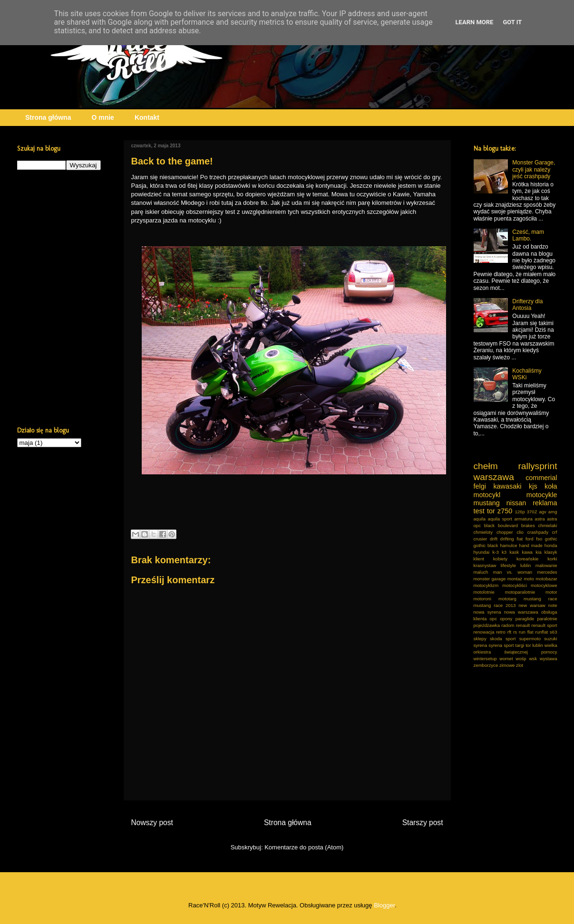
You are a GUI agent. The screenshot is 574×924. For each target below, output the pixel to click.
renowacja (484, 632)
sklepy (480, 639)
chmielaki (548, 525)
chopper (505, 532)
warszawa (494, 477)
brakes (528, 525)
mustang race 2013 (495, 605)
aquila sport (500, 519)
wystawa (549, 659)
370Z (532, 512)
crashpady (538, 532)
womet (506, 659)
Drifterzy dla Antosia (527, 305)
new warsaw (532, 605)
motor (551, 592)
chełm (486, 466)
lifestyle (508, 565)
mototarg (507, 599)
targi (520, 645)
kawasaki (507, 486)
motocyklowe (544, 585)
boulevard (508, 525)
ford (530, 539)
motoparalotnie (520, 592)
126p (520, 512)
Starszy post (423, 823)
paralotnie (547, 619)
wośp (521, 659)
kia (538, 552)
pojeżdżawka (487, 625)
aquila (480, 519)
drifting (507, 539)
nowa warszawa (521, 612)
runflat (542, 632)
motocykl (487, 495)
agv (542, 512)
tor (491, 511)
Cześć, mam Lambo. (528, 235)
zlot (520, 665)
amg (553, 512)
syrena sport (501, 645)
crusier (481, 539)
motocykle (542, 495)
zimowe (507, 665)
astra (540, 519)
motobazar (546, 579)
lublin (525, 565)
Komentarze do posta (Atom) (304, 847)
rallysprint (537, 466)
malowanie (546, 565)
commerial (541, 478)
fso (539, 539)
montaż (515, 579)
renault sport (545, 625)
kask (515, 552)
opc (493, 619)
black (489, 525)
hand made (531, 545)
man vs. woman (513, 572)
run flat (526, 632)
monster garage (490, 579)
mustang (487, 503)
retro (501, 632)
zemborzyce (486, 665)
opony (506, 619)
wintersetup (485, 659)
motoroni (482, 599)
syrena (481, 645)
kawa (527, 552)
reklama (545, 503)
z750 (505, 511)
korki (552, 559)
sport (511, 639)
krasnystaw (485, 565)
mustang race (540, 599)
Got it (512, 22)
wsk (533, 659)
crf (555, 532)
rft (510, 632)
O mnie (102, 117)
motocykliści (515, 585)
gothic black (486, 545)
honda (551, 545)
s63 (553, 632)
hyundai (482, 552)
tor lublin (534, 645)
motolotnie (484, 592)
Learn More (475, 22)
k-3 (495, 552)
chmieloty (483, 532)
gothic (551, 539)
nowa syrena (487, 612)
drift (494, 539)
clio (520, 532)
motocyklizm (486, 585)
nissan (516, 503)
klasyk (551, 552)
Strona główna (48, 117)
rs (515, 632)
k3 (504, 552)
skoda (496, 639)
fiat (520, 539)
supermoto (530, 639)
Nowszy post (152, 823)
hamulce (508, 545)
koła (551, 486)
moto (529, 579)
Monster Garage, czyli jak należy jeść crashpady (534, 169)
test (479, 511)
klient (479, 559)
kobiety (500, 559)
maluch (481, 572)
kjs (533, 486)
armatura (523, 519)
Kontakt (147, 117)
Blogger (384, 905)
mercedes (547, 572)
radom (508, 625)
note (553, 605)
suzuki (550, 639)
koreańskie (527, 559)
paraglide (525, 619)
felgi (480, 486)
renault (523, 625)
